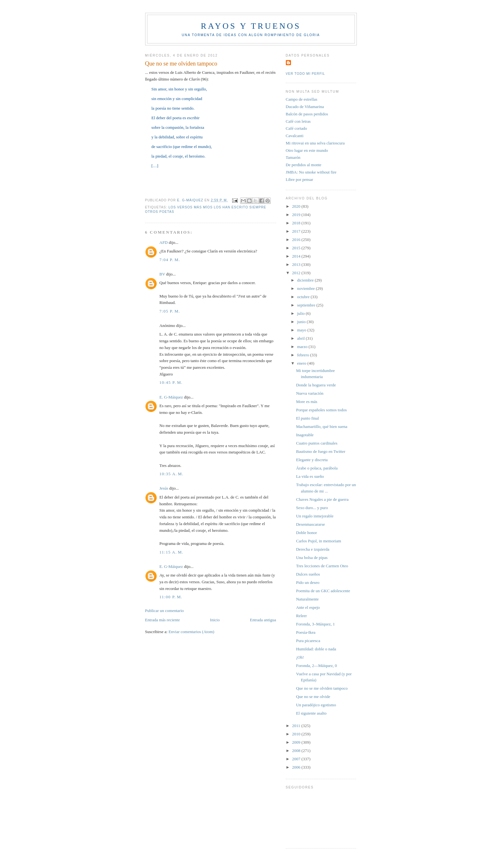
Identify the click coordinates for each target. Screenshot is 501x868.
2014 (297, 256)
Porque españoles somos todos (321, 410)
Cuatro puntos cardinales (317, 443)
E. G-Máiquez (171, 397)
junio (302, 322)
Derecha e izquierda (313, 549)
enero (302, 363)
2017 (297, 231)
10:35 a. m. (172, 474)
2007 (297, 759)
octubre (304, 297)
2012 (297, 273)
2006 (297, 767)
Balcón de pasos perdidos (307, 114)
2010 (297, 734)
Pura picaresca (308, 641)
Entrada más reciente (163, 620)
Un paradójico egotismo (316, 705)
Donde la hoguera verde (316, 385)
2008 (297, 751)
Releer (301, 616)
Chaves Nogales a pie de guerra (322, 499)
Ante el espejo (308, 607)
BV (162, 274)
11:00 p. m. (171, 597)
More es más (307, 402)
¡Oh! (300, 657)
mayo (302, 330)
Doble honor (306, 533)
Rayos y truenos (251, 26)
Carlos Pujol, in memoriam (319, 541)
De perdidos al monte (304, 165)
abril (301, 338)
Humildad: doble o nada (316, 649)
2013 (297, 264)
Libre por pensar (300, 179)
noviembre (306, 288)
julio (301, 313)
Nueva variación (310, 393)
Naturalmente (307, 599)
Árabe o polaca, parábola (317, 468)
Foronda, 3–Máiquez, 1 (315, 624)
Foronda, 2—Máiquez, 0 (317, 666)
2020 (297, 206)
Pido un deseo (308, 582)
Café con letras (298, 121)
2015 (297, 248)
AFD (164, 242)
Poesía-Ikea (306, 632)
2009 (297, 742)
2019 (297, 215)
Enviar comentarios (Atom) (191, 632)
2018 (297, 223)
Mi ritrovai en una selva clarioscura (315, 143)
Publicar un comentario (164, 611)
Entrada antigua (263, 620)
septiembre (307, 305)
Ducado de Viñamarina (305, 107)
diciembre (306, 280)
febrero (304, 355)
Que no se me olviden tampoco (322, 688)
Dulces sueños (308, 574)
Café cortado (297, 128)
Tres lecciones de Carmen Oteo (322, 566)
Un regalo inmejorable (315, 516)
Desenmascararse (310, 524)
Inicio (215, 620)
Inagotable (305, 435)
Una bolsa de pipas (312, 558)
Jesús (164, 488)
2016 (297, 240)
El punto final (308, 418)
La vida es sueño (310, 476)
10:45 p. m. (171, 382)
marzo (303, 347)
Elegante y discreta (312, 460)
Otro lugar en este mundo (307, 150)
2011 (297, 726)
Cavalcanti (295, 136)
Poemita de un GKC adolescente (323, 591)
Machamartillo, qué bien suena (322, 426)
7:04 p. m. (170, 260)
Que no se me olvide (313, 697)
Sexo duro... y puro (312, 508)
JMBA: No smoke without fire (311, 172)
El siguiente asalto (311, 713)
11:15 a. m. (172, 552)
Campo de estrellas (302, 99)
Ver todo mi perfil (305, 74)
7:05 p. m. (170, 311)
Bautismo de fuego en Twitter (321, 451)
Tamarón (293, 157)
